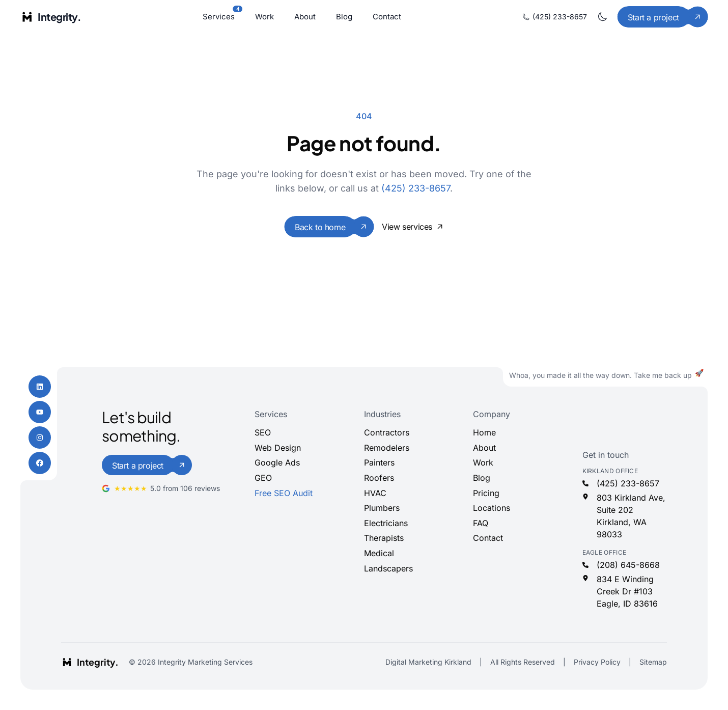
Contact (387, 17)
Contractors (387, 432)
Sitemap (653, 662)
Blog (344, 17)
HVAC (375, 493)
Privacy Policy (597, 662)
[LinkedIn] (40, 387)
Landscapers (388, 568)
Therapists (384, 538)
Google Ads (277, 462)
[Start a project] (663, 17)
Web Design (278, 448)
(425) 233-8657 (555, 17)
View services (413, 227)
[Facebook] (40, 463)
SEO (263, 432)
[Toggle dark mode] (602, 17)
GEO (263, 478)
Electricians (386, 523)
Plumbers (382, 508)
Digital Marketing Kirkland (428, 662)
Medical (379, 553)
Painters (379, 462)
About (305, 17)
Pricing (486, 493)
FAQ (481, 523)
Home (484, 432)
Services (219, 16)
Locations (492, 508)
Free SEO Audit (284, 493)
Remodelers (387, 448)
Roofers (379, 478)
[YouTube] (40, 412)
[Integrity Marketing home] (51, 17)
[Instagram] (40, 438)
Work (264, 17)
